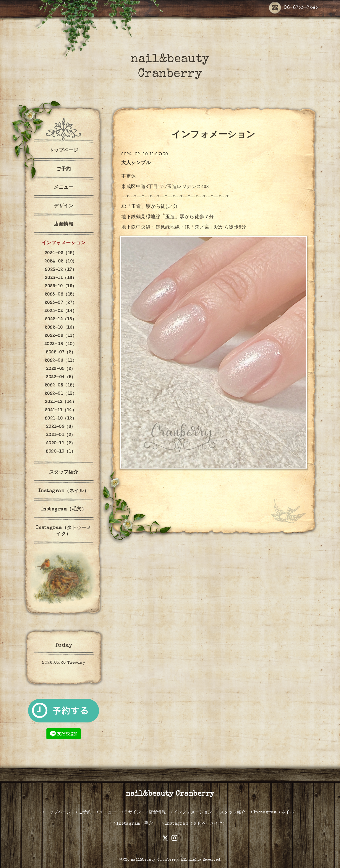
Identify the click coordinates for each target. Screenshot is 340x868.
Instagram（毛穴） (64, 510)
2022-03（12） (61, 386)
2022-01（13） (61, 394)
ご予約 (64, 169)
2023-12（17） (61, 270)
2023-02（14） (61, 311)
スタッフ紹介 (64, 473)
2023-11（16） (61, 278)
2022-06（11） (61, 361)
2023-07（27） (61, 303)
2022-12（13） (61, 319)
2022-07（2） (61, 353)
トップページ (64, 151)
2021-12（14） (61, 402)
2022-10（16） (61, 328)
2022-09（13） (61, 336)
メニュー (64, 188)
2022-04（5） (61, 377)
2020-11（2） (61, 443)
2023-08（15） (61, 295)
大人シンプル (136, 163)
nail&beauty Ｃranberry (155, 860)
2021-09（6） (61, 427)
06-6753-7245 (293, 8)
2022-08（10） (61, 344)
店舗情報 (64, 225)
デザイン (64, 206)
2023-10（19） (61, 286)
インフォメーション (64, 243)
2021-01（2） (61, 435)
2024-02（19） (61, 262)
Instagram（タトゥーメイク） (64, 531)
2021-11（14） (61, 410)
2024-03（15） (61, 253)
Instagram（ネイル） (64, 491)
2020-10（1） (61, 452)
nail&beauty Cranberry (170, 794)
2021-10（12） (61, 419)
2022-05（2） (61, 369)
